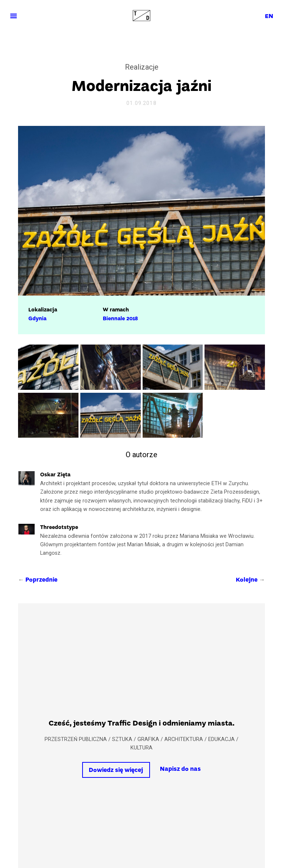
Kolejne (247, 580)
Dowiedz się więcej (116, 770)
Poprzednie (41, 580)
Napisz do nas (180, 769)
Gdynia (37, 319)
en (269, 17)
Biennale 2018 (120, 319)
